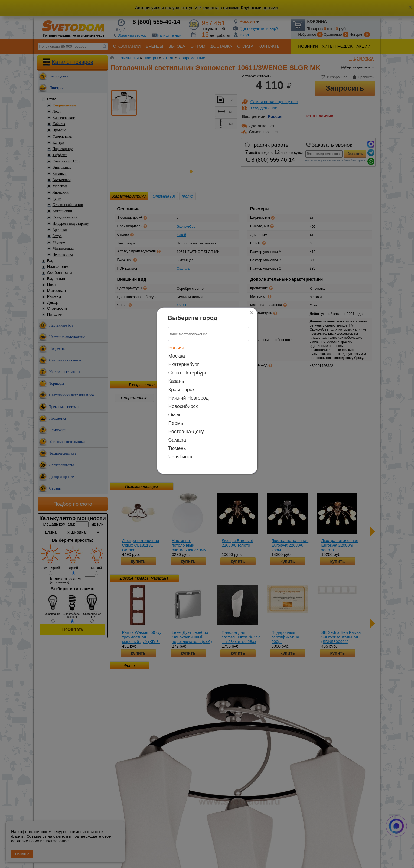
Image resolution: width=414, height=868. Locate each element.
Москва (177, 356)
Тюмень (177, 448)
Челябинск (180, 456)
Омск (174, 415)
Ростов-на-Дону (186, 431)
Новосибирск (183, 406)
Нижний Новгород (189, 398)
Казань (176, 381)
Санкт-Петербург (188, 373)
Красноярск (181, 389)
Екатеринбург (184, 364)
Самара (177, 440)
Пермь (176, 423)
